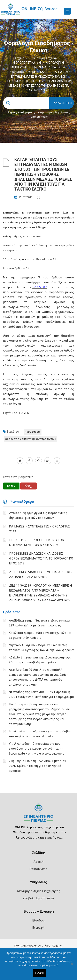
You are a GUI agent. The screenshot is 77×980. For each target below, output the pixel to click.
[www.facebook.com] (29, 461)
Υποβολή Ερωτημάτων (38, 898)
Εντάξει (40, 973)
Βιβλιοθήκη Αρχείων (43, 58)
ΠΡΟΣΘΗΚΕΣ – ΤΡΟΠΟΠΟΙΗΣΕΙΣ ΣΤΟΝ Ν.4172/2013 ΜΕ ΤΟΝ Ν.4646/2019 (37, 542)
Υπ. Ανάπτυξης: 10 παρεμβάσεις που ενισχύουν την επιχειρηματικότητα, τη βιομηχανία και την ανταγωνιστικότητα (37, 749)
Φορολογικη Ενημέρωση (54, 112)
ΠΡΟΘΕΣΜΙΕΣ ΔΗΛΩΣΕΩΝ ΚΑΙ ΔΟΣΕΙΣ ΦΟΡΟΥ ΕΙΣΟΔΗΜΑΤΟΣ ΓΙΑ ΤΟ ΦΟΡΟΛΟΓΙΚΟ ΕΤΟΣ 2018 (41, 558)
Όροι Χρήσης (53, 946)
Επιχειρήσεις (39, 117)
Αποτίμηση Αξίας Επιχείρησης (38, 891)
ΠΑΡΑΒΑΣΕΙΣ (33, 432)
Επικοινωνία (38, 869)
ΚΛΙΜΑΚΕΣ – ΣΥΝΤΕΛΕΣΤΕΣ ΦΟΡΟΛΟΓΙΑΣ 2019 (40, 529)
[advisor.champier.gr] (57, 461)
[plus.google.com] (48, 461)
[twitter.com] (20, 461)
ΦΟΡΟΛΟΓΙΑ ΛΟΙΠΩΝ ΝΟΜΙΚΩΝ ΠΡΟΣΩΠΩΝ (30, 439)
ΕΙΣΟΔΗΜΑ (40, 67)
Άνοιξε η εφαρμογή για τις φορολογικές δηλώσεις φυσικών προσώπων (38, 515)
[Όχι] (72, 966)
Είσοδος (38, 920)
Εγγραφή (38, 928)
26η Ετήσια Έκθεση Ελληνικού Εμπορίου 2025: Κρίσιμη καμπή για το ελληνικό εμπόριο (37, 766)
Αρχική (19, 58)
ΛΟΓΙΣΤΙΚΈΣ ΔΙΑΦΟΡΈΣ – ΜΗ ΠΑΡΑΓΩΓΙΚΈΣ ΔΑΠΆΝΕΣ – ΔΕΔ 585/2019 (41, 574)
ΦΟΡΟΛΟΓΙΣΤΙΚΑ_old (27, 63)
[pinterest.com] (38, 461)
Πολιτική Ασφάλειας (28, 946)
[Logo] (38, 815)
